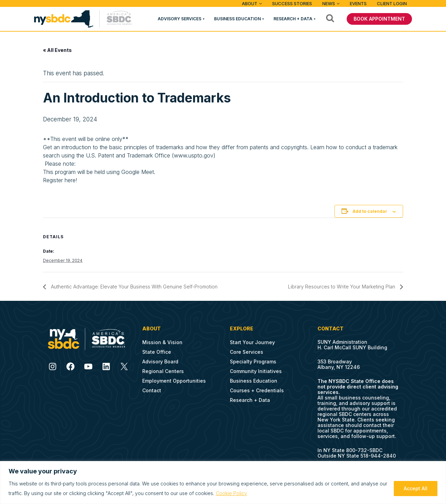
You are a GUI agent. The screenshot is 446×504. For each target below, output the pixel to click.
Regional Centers (163, 371)
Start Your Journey (252, 342)
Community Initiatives (256, 371)
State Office (157, 352)
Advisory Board (160, 361)
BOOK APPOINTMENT (379, 19)
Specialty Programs (253, 361)
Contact (152, 390)
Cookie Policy (231, 493)
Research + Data (293, 19)
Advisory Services (180, 19)
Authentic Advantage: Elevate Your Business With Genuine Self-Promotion (133, 287)
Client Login (392, 3)
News (329, 3)
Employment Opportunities (174, 381)
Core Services (247, 352)
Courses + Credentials (257, 390)
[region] (223, 483)
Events (358, 3)
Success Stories (292, 3)
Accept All (416, 488)
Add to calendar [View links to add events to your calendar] (370, 211)
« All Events (57, 50)
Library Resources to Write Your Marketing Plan (342, 287)
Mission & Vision (162, 342)
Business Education (237, 19)
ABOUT (250, 3)
